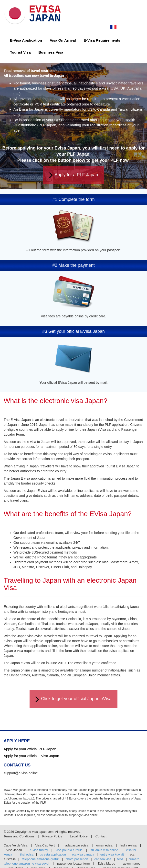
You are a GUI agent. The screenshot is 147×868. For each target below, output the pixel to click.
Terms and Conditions (19, 836)
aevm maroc (132, 863)
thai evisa (27, 854)
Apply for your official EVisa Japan (31, 756)
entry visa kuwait (112, 854)
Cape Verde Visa (16, 845)
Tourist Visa (20, 52)
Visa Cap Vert (45, 845)
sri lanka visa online (104, 850)
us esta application (53, 854)
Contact (101, 836)
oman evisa (104, 845)
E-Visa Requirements (102, 40)
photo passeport (77, 859)
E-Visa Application (26, 40)
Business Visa (51, 52)
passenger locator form (73, 863)
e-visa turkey (39, 850)
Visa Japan (14, 850)
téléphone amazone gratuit (41, 859)
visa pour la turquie (69, 850)
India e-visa (128, 845)
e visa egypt (41, 863)
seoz (120, 859)
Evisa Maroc (106, 863)
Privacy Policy (53, 836)
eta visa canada (83, 854)
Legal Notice (79, 836)
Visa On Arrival (63, 40)
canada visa (103, 859)
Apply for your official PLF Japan (30, 749)
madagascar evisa (75, 845)
